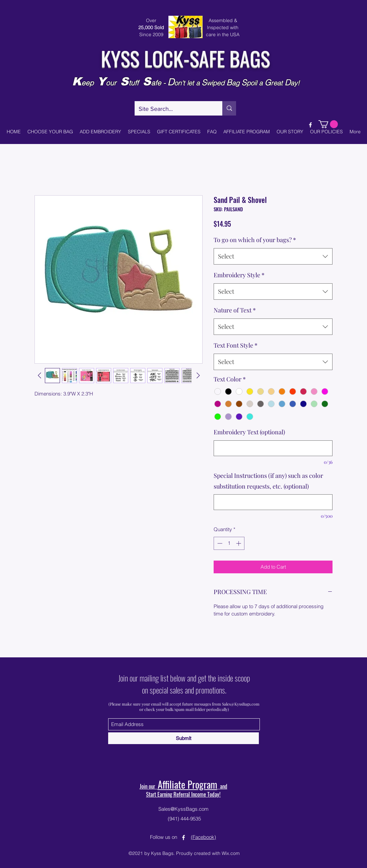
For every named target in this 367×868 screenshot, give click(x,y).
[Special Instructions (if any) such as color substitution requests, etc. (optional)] (273, 502)
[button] (328, 124)
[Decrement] (219, 543)
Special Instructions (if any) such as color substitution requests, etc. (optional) (268, 481)
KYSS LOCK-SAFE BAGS (185, 58)
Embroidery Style (239, 275)
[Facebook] (310, 125)
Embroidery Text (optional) (249, 432)
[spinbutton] (229, 543)
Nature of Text (235, 310)
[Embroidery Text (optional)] (273, 448)
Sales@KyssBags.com (241, 704)
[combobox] (273, 257)
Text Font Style (236, 345)
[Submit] (183, 738)
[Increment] (239, 543)
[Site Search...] (173, 109)
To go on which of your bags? (255, 240)
